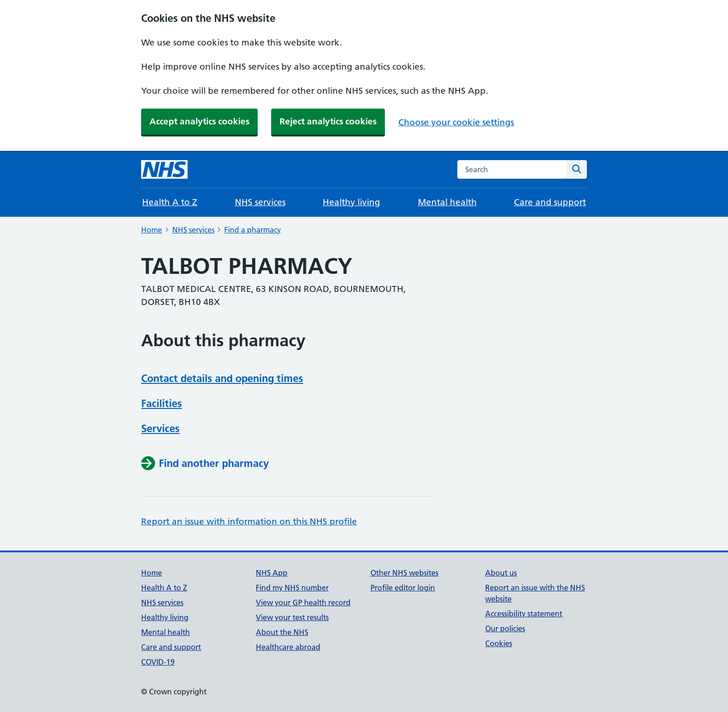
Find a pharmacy (253, 230)
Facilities (162, 403)
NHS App (272, 573)
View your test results (292, 617)
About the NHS (282, 632)
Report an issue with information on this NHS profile (249, 521)
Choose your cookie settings (456, 122)
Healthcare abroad (288, 647)
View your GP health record (303, 602)
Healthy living (351, 202)
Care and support (550, 202)
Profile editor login (403, 588)
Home (152, 230)
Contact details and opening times (222, 378)
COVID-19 (158, 662)
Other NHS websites (404, 573)
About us (501, 573)
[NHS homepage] (164, 169)
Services (160, 428)
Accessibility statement (524, 614)
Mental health (447, 202)
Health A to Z (170, 202)
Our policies (505, 628)
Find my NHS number (292, 588)
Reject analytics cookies (328, 121)
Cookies (499, 643)
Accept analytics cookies (199, 121)
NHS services (260, 202)
